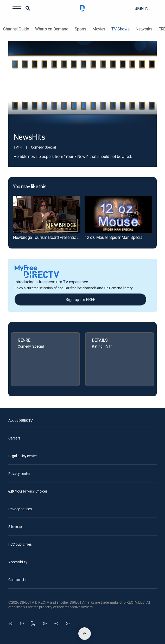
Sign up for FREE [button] (80, 299)
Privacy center (19, 473)
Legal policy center (23, 456)
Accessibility (18, 562)
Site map (15, 527)
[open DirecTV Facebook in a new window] (22, 623)
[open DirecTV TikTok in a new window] (68, 623)
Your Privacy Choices (31, 491)
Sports (80, 29)
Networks (144, 29)
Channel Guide (16, 29)
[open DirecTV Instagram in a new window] (45, 623)
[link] (47, 215)
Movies (99, 29)
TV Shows (120, 29)
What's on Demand (52, 29)
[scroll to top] (85, 634)
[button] (17, 8)
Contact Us (17, 580)
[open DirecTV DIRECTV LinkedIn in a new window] (10, 623)
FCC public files (20, 544)
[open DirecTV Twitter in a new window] (33, 623)
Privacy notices (20, 509)
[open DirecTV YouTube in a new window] (56, 623)
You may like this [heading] (30, 187)
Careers (14, 438)
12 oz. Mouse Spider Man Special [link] (114, 237)
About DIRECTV (20, 420)
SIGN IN (141, 8)
